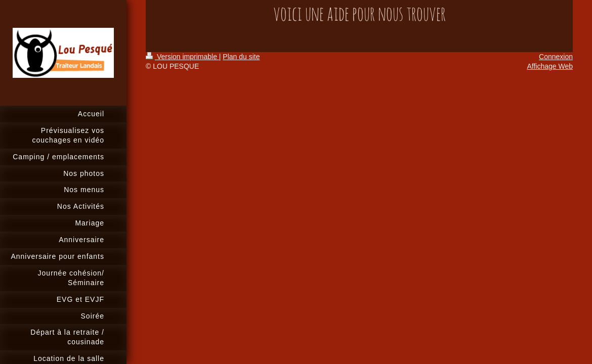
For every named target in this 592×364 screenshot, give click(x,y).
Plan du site (241, 57)
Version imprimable (182, 57)
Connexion (556, 57)
